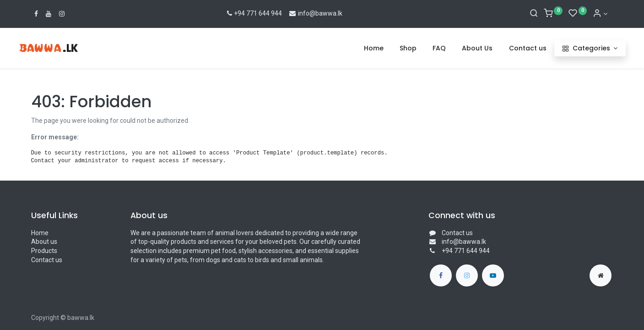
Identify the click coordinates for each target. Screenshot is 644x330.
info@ (302, 13)
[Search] (534, 14)
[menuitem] (361, 49)
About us (44, 242)
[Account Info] (600, 14)
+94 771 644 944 (254, 13)
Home (40, 233)
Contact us (47, 260)
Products (44, 251)
